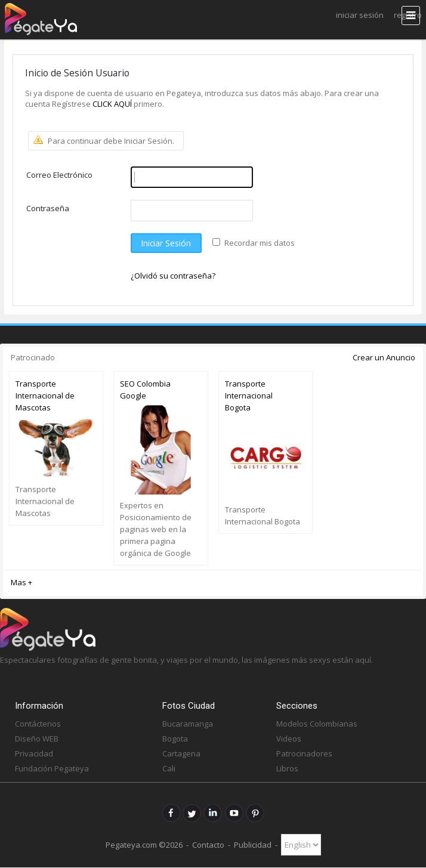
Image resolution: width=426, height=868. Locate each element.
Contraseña (48, 208)
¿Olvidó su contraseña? (173, 276)
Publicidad (253, 845)
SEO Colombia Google (145, 390)
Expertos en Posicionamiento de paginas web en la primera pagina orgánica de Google (156, 529)
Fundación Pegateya (52, 768)
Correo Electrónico (59, 175)
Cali (169, 768)
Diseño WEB (37, 739)
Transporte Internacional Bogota (249, 396)
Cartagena (181, 753)
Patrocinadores (304, 753)
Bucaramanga (188, 724)
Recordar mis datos (260, 243)
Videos (289, 739)
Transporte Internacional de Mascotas (45, 396)
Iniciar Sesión (360, 15)
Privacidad (34, 753)
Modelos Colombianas (317, 724)
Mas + (21, 582)
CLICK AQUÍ (113, 104)
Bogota (175, 739)
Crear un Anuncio (384, 357)
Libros (287, 768)
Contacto (208, 845)
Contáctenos (38, 724)
